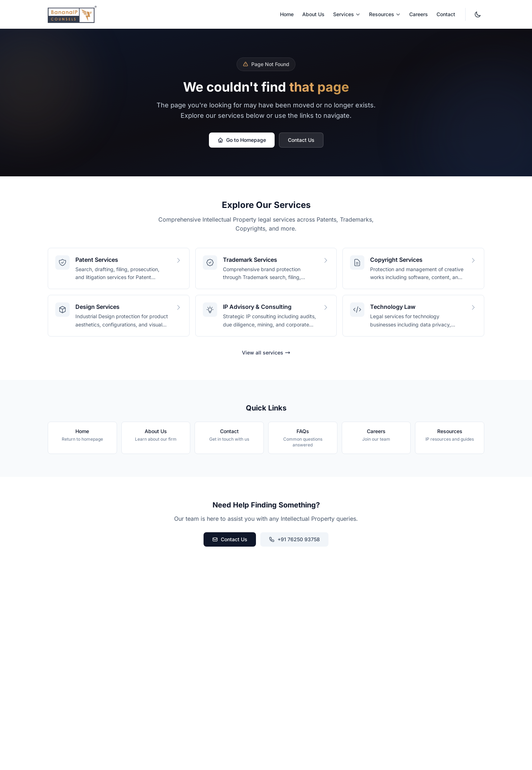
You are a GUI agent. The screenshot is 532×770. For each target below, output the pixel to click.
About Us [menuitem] (313, 14)
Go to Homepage (242, 140)
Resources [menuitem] (385, 14)
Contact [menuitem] (446, 14)
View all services (266, 352)
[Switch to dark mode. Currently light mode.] (478, 14)
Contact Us (301, 140)
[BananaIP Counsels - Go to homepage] (72, 14)
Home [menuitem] (287, 14)
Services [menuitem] (347, 14)
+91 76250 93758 (294, 539)
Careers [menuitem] (419, 14)
